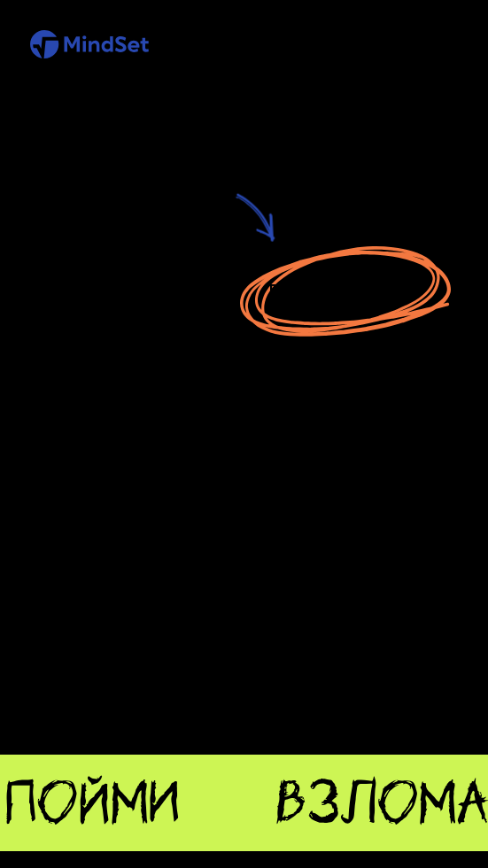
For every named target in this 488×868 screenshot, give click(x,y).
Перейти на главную (345, 290)
